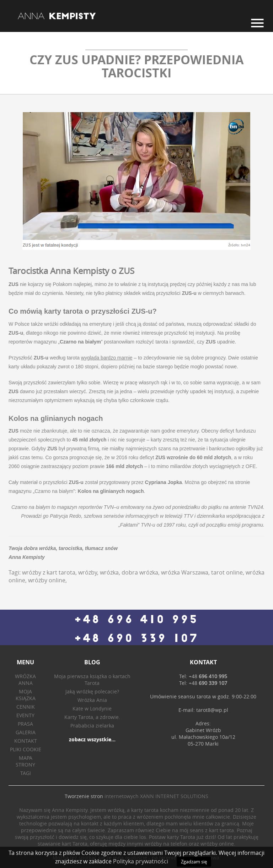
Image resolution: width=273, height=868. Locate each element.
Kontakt (26, 741)
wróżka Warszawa (185, 572)
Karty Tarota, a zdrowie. (92, 717)
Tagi (26, 773)
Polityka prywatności (141, 861)
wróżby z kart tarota (49, 572)
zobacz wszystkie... (92, 739)
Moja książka (26, 695)
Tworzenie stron (84, 796)
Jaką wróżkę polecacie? (92, 691)
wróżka (109, 572)
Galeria (26, 732)
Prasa (25, 724)
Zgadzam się (194, 862)
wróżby (88, 572)
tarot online (227, 572)
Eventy (25, 715)
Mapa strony (25, 761)
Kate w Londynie (92, 708)
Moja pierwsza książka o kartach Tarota (92, 680)
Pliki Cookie (26, 749)
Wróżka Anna (25, 680)
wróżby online (47, 580)
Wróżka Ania (92, 700)
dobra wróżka (140, 572)
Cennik (26, 707)
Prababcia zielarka (92, 726)
